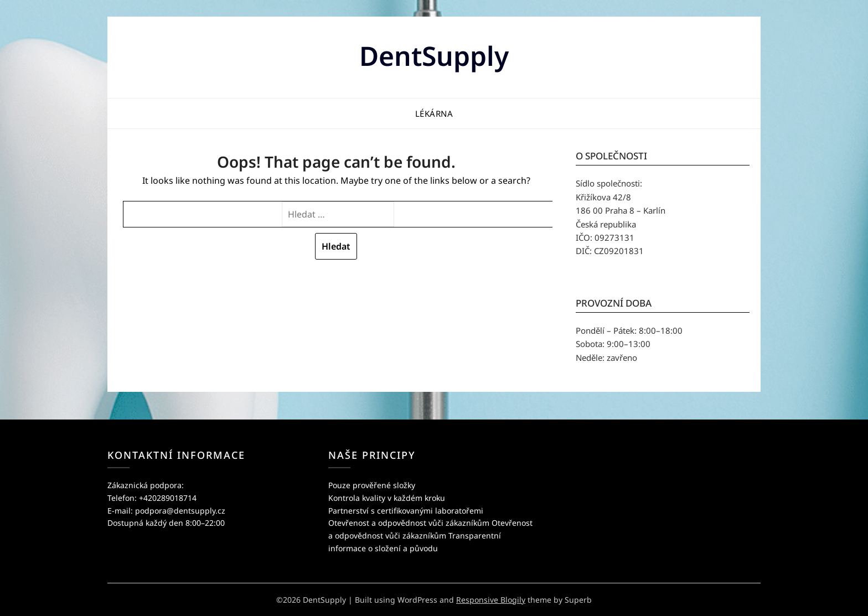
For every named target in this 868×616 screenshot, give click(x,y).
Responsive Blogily (491, 600)
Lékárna (434, 113)
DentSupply (434, 56)
